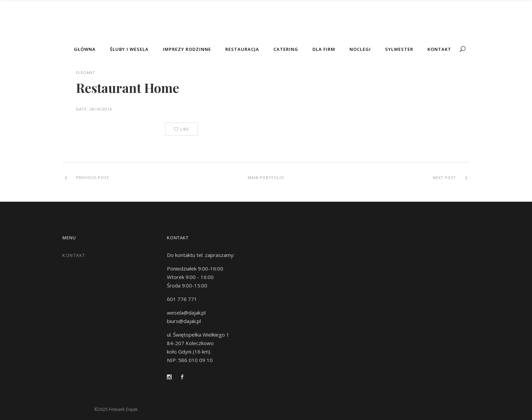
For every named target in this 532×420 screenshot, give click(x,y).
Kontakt (74, 255)
